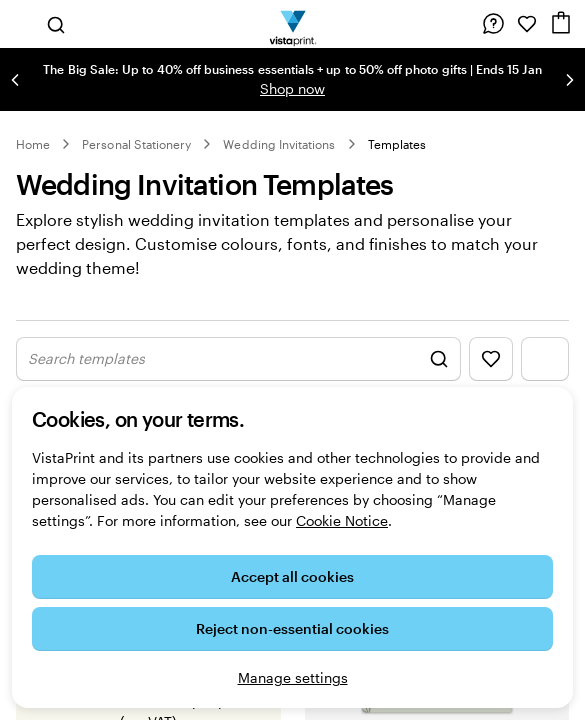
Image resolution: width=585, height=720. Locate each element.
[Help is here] (493, 24)
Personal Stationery (136, 144)
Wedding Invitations (279, 144)
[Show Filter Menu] (545, 359)
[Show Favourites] (491, 359)
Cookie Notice (342, 520)
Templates (397, 144)
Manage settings (293, 677)
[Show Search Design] (238, 359)
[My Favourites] (527, 24)
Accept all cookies (292, 576)
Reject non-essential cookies (292, 628)
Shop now (292, 88)
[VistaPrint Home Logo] (292, 24)
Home (33, 144)
